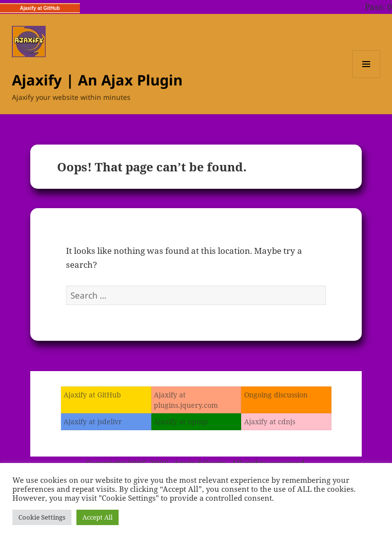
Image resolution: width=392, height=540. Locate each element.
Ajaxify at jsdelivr (93, 422)
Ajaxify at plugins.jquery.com (186, 400)
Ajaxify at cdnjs (270, 422)
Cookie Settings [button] (42, 517)
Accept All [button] (98, 517)
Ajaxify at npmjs (181, 422)
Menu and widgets (366, 78)
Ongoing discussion (276, 395)
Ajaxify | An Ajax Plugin (97, 80)
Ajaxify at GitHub (40, 8)
